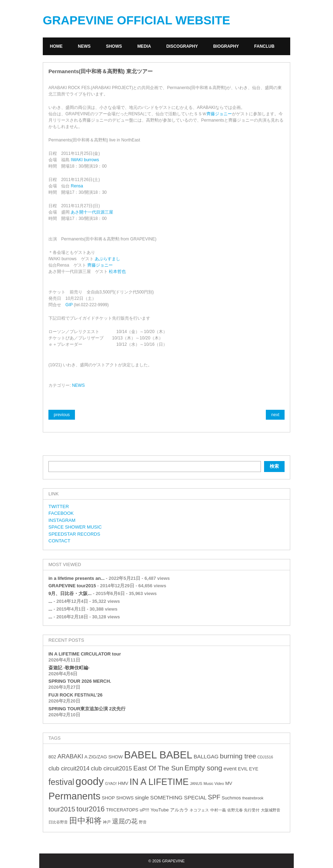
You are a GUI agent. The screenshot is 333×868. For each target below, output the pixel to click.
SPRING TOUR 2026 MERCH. (80, 681)
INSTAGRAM (62, 520)
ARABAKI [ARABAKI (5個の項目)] (70, 756)
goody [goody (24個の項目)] (90, 781)
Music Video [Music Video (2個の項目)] (214, 783)
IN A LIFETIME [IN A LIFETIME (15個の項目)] (159, 782)
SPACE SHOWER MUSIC (75, 527)
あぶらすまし (107, 259)
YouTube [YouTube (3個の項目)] (160, 810)
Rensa (77, 186)
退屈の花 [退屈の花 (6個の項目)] (125, 821)
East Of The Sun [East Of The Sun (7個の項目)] (158, 768)
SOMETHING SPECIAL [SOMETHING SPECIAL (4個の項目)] (179, 797)
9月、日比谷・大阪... (70, 593)
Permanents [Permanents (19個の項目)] (74, 796)
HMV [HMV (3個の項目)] (123, 783)
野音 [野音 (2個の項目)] (143, 822)
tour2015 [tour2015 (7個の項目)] (62, 809)
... (50, 601)
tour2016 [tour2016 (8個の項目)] (90, 809)
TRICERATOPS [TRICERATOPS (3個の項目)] (122, 810)
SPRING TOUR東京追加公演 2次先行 (87, 709)
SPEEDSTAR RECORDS (74, 534)
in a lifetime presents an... (77, 578)
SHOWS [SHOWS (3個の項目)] (125, 798)
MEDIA (144, 46)
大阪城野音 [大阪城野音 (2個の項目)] (271, 810)
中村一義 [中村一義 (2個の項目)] (218, 810)
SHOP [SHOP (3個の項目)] (108, 798)
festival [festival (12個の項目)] (61, 782)
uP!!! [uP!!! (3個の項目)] (144, 810)
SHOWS (114, 46)
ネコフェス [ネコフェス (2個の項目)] (199, 810)
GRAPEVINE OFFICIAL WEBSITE (136, 20)
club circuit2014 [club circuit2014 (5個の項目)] (69, 768)
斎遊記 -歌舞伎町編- (69, 668)
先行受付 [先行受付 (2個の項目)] (252, 810)
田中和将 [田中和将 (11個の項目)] (86, 821)
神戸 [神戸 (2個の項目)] (107, 822)
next (275, 415)
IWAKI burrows (85, 160)
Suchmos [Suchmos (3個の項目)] (231, 798)
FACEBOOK (61, 513)
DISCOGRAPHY (182, 46)
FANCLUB (264, 46)
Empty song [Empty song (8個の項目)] (203, 768)
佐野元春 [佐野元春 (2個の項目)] (235, 810)
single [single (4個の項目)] (142, 797)
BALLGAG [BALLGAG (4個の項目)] (206, 756)
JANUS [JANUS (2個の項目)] (196, 783)
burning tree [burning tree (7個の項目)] (238, 756)
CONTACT (59, 541)
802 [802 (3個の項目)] (52, 757)
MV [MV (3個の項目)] (229, 783)
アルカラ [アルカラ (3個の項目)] (179, 810)
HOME (56, 46)
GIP (69, 305)
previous (62, 415)
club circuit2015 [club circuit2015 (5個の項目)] (111, 768)
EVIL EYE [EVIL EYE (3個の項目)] (248, 769)
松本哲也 (117, 272)
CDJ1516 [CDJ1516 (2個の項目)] (265, 757)
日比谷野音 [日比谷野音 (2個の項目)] (58, 822)
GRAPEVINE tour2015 (72, 586)
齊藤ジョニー (219, 114)
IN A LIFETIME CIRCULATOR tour (85, 654)
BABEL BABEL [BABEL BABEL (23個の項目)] (158, 755)
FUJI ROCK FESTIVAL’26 (75, 695)
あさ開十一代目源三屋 (92, 212)
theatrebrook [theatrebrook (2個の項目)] (253, 798)
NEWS (84, 46)
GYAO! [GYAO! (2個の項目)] (111, 783)
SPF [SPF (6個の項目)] (214, 797)
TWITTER (59, 506)
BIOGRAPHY (226, 46)
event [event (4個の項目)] (230, 768)
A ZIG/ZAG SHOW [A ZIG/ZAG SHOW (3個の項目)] (104, 757)
